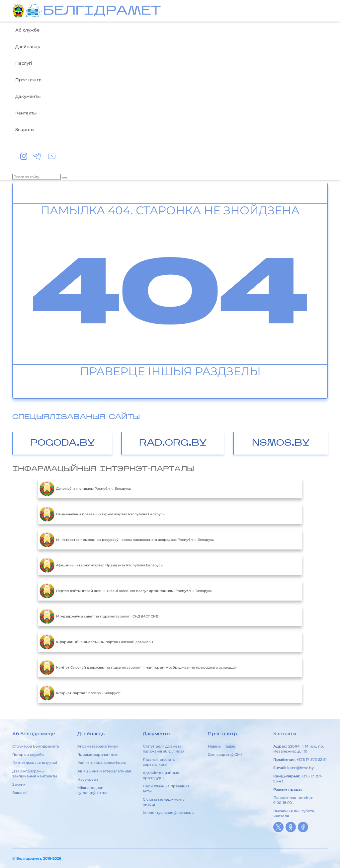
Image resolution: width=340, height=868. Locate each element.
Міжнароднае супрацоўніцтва (92, 790)
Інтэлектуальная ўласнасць (168, 813)
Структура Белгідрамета (36, 746)
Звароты (25, 129)
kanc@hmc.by (300, 768)
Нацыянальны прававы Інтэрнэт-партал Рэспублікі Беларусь (102, 514)
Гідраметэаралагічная (98, 755)
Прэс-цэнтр (28, 80)
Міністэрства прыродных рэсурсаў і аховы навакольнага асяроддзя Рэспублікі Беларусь (127, 540)
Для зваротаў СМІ (225, 755)
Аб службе (27, 30)
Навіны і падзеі (222, 746)
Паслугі (24, 63)
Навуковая (88, 779)
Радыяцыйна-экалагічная (102, 763)
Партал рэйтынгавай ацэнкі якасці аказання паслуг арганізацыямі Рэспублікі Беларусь (126, 591)
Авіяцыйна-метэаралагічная (104, 771)
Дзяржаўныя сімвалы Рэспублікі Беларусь (85, 488)
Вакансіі (20, 793)
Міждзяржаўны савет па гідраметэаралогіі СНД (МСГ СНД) (99, 616)
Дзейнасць (28, 46)
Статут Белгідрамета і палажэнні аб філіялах (164, 749)
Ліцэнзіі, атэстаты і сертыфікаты (160, 762)
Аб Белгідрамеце (34, 734)
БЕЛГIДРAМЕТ (102, 11)
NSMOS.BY (281, 443)
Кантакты (26, 113)
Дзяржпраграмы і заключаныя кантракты (35, 774)
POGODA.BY (63, 443)
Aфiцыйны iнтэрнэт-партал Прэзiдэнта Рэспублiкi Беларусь (101, 565)
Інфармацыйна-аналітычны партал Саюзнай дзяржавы (96, 642)
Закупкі (19, 784)
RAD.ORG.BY (173, 443)
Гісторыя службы (28, 755)
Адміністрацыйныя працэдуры (161, 775)
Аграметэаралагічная (98, 746)
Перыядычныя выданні (35, 763)
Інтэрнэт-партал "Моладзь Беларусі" (80, 693)
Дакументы (28, 96)
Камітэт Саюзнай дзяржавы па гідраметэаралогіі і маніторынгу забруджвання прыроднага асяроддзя (138, 667)
